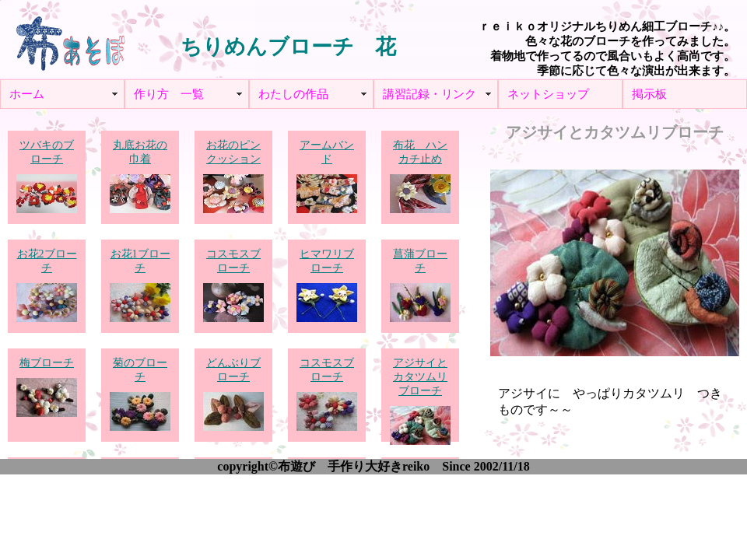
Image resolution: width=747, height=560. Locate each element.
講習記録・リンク (430, 94)
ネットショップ (548, 94)
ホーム (27, 94)
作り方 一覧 (169, 94)
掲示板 (649, 94)
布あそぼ (70, 39)
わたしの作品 (293, 94)
